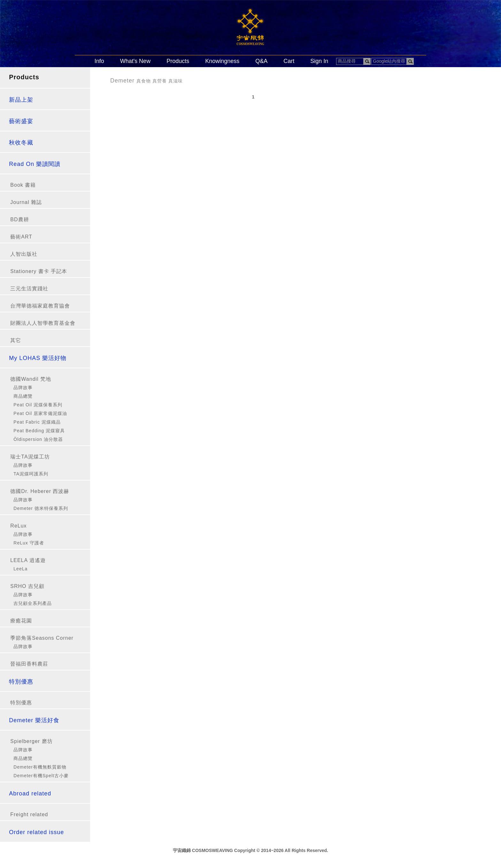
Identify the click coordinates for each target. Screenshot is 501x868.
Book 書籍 (23, 185)
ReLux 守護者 (29, 543)
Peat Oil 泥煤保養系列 (38, 405)
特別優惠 (21, 703)
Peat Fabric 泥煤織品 (37, 422)
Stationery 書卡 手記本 (39, 271)
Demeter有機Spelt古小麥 (41, 776)
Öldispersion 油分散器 (38, 439)
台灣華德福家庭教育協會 (40, 306)
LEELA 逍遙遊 (28, 560)
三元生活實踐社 (29, 289)
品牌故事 (23, 387)
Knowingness (222, 61)
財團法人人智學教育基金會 (43, 323)
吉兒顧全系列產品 (33, 603)
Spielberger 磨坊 (31, 741)
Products (178, 61)
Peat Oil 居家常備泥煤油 (40, 413)
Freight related (29, 814)
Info (99, 61)
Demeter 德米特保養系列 (41, 508)
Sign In (319, 61)
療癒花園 (21, 621)
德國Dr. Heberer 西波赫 (40, 491)
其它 (16, 340)
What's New (135, 61)
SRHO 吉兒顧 (27, 586)
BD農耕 (19, 219)
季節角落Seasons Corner (42, 638)
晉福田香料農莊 (29, 664)
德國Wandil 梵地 (31, 379)
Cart (289, 61)
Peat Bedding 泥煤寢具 (39, 431)
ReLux (18, 526)
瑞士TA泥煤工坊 (30, 457)
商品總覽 (23, 396)
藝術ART (21, 237)
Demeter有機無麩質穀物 (40, 767)
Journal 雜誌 (26, 202)
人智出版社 (24, 254)
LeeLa (20, 569)
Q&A (261, 61)
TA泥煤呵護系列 (31, 474)
